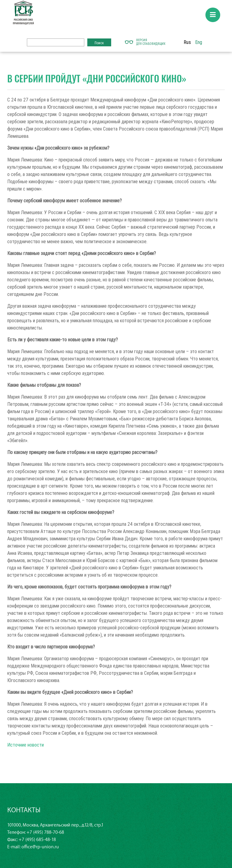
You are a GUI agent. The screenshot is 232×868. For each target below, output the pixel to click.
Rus (187, 42)
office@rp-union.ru (40, 847)
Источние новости (26, 745)
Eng (199, 42)
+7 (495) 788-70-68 (45, 832)
